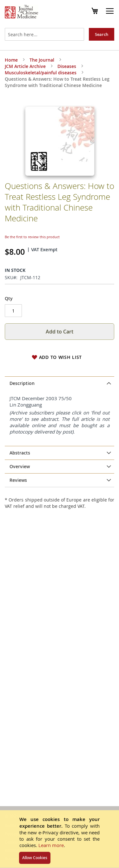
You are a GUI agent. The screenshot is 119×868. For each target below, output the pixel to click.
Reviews (18, 480)
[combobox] (44, 34)
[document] (60, 839)
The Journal (42, 60)
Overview (20, 466)
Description (22, 383)
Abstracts (20, 453)
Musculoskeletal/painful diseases (41, 73)
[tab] (60, 383)
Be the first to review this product (32, 237)
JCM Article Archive (25, 66)
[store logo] (21, 12)
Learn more (51, 845)
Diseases (67, 66)
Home (11, 60)
